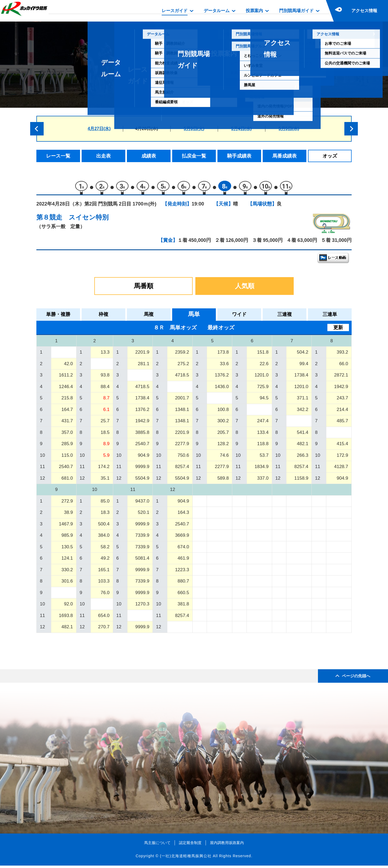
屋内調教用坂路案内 (227, 845)
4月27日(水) (99, 129)
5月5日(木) (289, 129)
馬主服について (157, 845)
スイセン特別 (89, 220)
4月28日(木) (146, 129)
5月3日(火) (194, 129)
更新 (338, 330)
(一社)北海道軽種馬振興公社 (186, 858)
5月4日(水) (241, 129)
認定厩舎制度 (190, 845)
